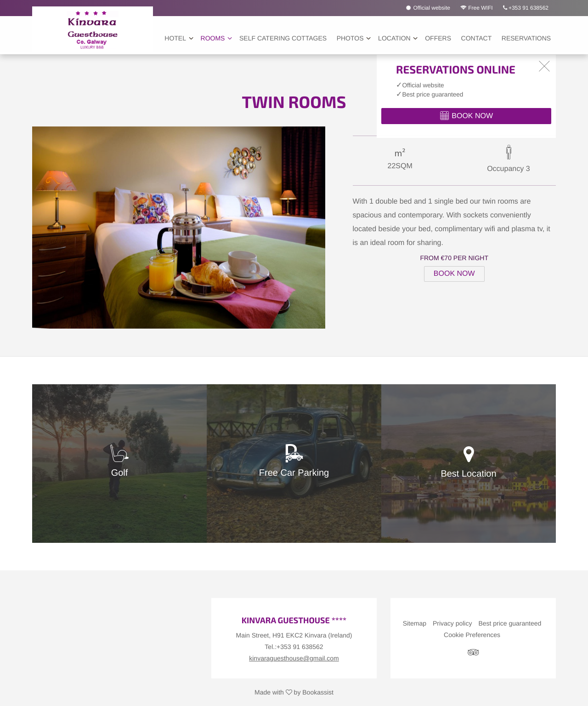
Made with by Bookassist (294, 692)
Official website (428, 8)
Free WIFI (477, 8)
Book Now (454, 274)
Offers (438, 38)
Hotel (175, 38)
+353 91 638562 (526, 8)
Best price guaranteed (510, 623)
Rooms (213, 38)
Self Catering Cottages (283, 38)
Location (394, 38)
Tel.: (294, 647)
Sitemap (415, 623)
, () (294, 635)
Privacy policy (452, 623)
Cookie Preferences (472, 635)
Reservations (526, 38)
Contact (477, 38)
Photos (350, 38)
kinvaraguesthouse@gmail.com (294, 658)
